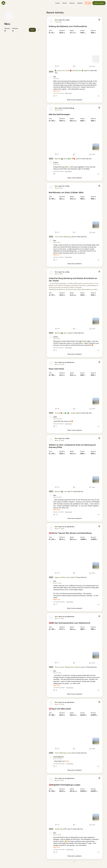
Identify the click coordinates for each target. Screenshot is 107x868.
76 (75, 577)
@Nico (67, 167)
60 (71, 829)
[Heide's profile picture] (51, 417)
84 (80, 413)
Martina (78, 667)
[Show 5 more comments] (75, 100)
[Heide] (55, 417)
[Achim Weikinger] (59, 757)
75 (85, 667)
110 (71, 491)
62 (75, 753)
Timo (57, 237)
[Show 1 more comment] (75, 178)
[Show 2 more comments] (75, 608)
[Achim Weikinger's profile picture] (51, 757)
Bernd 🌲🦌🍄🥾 (69, 159)
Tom (65, 491)
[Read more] (57, 91)
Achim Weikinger (65, 237)
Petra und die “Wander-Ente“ (65, 667)
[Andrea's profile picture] (51, 163)
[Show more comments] (75, 264)
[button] (58, 3)
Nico (7, 24)
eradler (73, 413)
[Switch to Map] (96, 59)
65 (80, 159)
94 (88, 71)
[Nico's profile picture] (9, 16)
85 (75, 237)
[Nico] (55, 77)
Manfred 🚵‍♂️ (59, 159)
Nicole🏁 (63, 829)
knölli (69, 753)
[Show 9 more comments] (75, 694)
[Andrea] (56, 162)
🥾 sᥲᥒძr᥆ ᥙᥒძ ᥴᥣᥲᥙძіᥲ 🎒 (63, 71)
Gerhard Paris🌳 (78, 71)
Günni (66, 333)
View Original (68, 93)
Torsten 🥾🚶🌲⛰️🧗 (62, 413)
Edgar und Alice (60, 577)
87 (72, 333)
